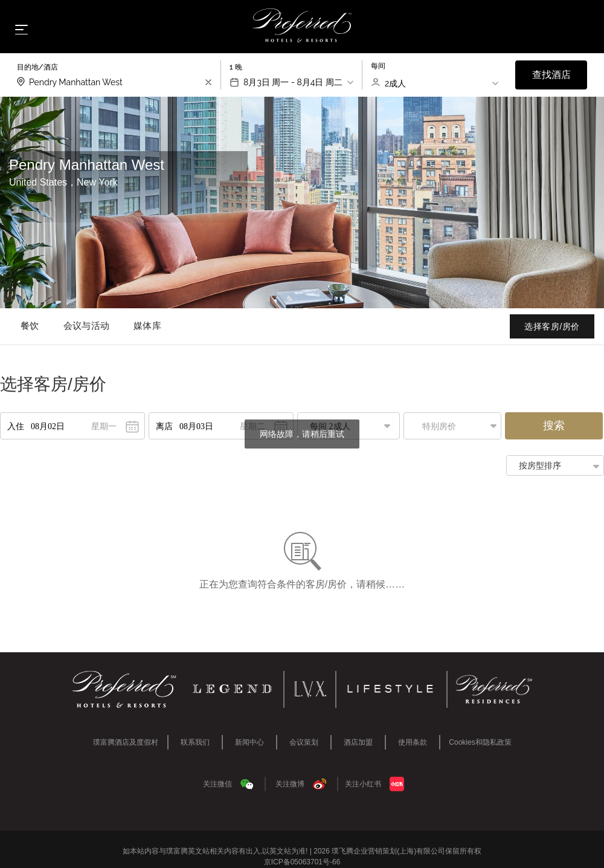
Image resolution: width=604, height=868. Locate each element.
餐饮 (30, 325)
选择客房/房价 (552, 326)
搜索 (554, 426)
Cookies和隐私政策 (480, 742)
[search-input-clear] (208, 82)
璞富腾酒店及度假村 (126, 742)
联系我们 (195, 742)
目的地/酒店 (37, 67)
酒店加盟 (358, 742)
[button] (455, 426)
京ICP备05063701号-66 (302, 862)
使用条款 (413, 742)
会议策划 (304, 742)
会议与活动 (87, 325)
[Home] (302, 26)
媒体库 (147, 325)
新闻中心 (249, 742)
